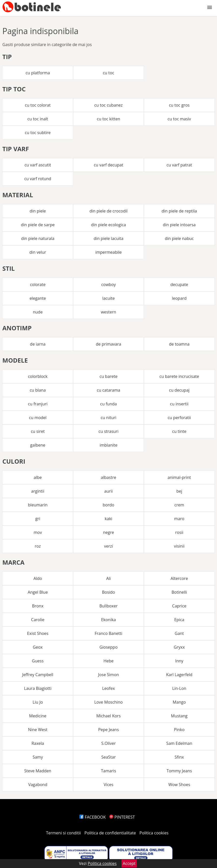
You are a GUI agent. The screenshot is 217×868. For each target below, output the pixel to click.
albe (38, 477)
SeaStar (109, 757)
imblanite (108, 445)
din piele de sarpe (38, 225)
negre (108, 532)
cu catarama (108, 390)
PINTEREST (122, 817)
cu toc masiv (179, 119)
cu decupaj (179, 390)
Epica (179, 620)
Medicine (38, 716)
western (108, 312)
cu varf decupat (108, 165)
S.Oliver (108, 743)
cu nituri (108, 418)
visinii (179, 546)
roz (38, 546)
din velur (38, 252)
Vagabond (38, 785)
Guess (38, 661)
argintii (38, 491)
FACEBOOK (93, 817)
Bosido (108, 592)
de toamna (179, 344)
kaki (108, 519)
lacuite (108, 298)
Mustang (179, 716)
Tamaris (108, 771)
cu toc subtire (38, 133)
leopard (179, 298)
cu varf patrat (179, 165)
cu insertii (179, 404)
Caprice (179, 606)
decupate (179, 284)
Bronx (38, 606)
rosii (179, 532)
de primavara (108, 344)
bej (179, 491)
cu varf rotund (38, 179)
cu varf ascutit (38, 165)
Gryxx (179, 647)
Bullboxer (108, 606)
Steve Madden (38, 771)
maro (179, 519)
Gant (179, 633)
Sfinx (179, 757)
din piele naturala (38, 238)
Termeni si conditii (64, 833)
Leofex (108, 688)
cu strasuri (108, 431)
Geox (38, 647)
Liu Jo (38, 702)
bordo (108, 505)
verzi (108, 546)
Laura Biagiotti (38, 688)
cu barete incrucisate (179, 376)
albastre (108, 477)
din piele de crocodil (108, 211)
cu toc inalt (38, 119)
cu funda (108, 404)
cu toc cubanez (108, 105)
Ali (108, 578)
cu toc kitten (108, 119)
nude (38, 312)
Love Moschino (108, 702)
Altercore (179, 578)
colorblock (38, 376)
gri (38, 519)
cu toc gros (179, 105)
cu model (38, 418)
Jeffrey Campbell (38, 675)
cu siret (38, 431)
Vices (108, 785)
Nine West (38, 730)
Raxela (38, 743)
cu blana (38, 390)
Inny (179, 661)
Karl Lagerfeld (179, 675)
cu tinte (179, 431)
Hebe (108, 661)
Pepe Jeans (108, 730)
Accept (129, 863)
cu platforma (38, 73)
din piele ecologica (108, 225)
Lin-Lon (179, 688)
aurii (108, 491)
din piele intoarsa (179, 225)
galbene (38, 445)
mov (38, 532)
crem (179, 505)
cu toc (109, 73)
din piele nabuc (179, 238)
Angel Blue (38, 592)
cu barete (109, 376)
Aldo (38, 578)
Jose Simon (108, 675)
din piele (38, 211)
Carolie (38, 620)
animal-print (179, 477)
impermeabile (108, 252)
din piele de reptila (179, 211)
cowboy (108, 284)
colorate (38, 284)
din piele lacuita (109, 238)
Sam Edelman (179, 743)
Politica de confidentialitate (110, 833)
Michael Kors (108, 716)
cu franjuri (38, 404)
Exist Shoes (38, 633)
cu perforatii (179, 418)
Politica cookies (154, 833)
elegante (38, 298)
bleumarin (38, 505)
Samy (38, 757)
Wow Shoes (179, 785)
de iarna (38, 344)
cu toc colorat (38, 105)
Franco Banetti (108, 633)
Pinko (179, 730)
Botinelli (179, 592)
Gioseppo (108, 647)
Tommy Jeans (179, 771)
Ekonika (108, 620)
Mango (179, 702)
